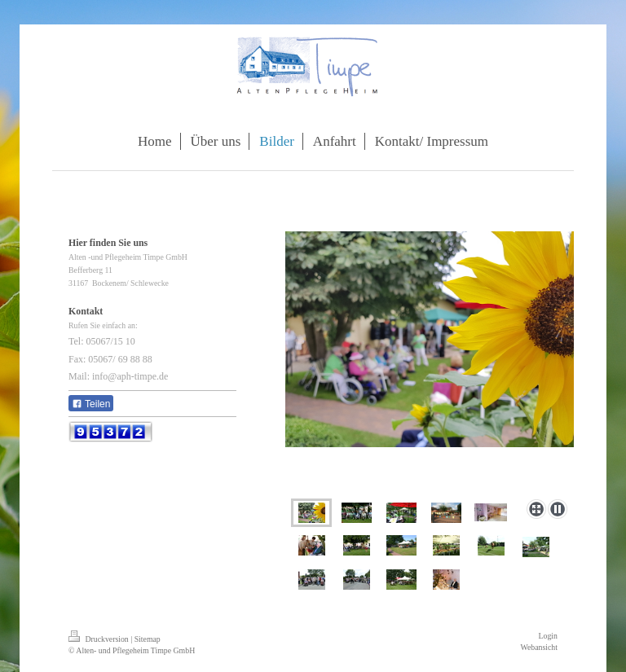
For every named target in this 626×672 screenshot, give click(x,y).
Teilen (91, 404)
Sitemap (148, 639)
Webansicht (539, 647)
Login (548, 636)
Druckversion (99, 639)
